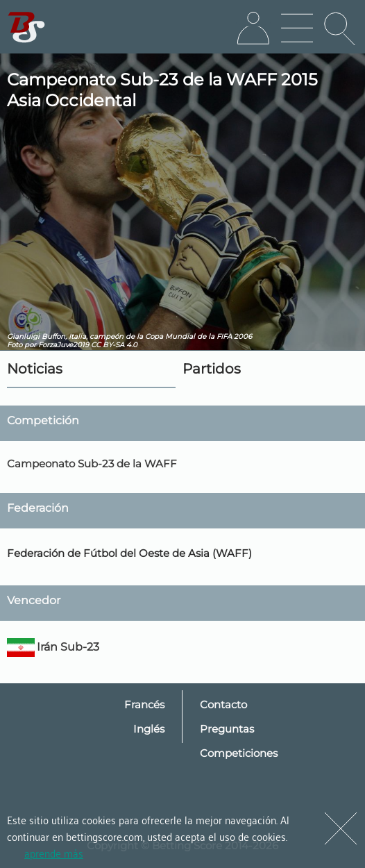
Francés (144, 704)
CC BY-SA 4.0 (114, 345)
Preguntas (227, 729)
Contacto (223, 704)
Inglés (149, 729)
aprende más (54, 853)
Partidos (212, 369)
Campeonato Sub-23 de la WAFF (92, 464)
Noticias (35, 369)
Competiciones (239, 753)
